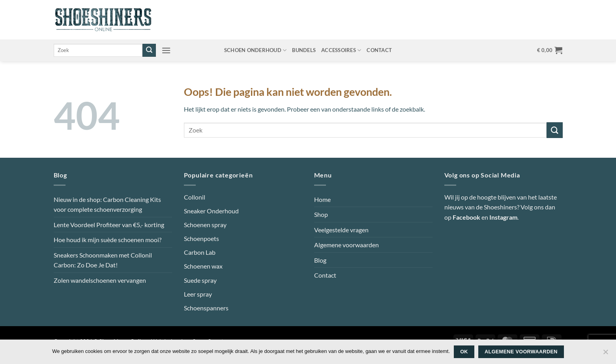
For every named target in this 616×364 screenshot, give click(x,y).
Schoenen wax (203, 266)
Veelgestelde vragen (341, 230)
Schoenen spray (205, 225)
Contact (379, 50)
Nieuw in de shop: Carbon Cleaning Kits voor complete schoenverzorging (107, 204)
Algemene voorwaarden (346, 245)
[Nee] (605, 354)
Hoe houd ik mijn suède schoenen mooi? (108, 240)
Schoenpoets (201, 238)
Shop (321, 214)
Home (322, 199)
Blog (320, 260)
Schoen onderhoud (256, 50)
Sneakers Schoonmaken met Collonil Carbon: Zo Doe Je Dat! (103, 260)
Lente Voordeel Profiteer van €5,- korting (109, 225)
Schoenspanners (206, 308)
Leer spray (198, 294)
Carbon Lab (200, 252)
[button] (166, 50)
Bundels (304, 50)
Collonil (195, 197)
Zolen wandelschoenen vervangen (100, 280)
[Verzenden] (149, 50)
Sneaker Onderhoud (211, 211)
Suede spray (200, 280)
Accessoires (341, 50)
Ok (464, 352)
